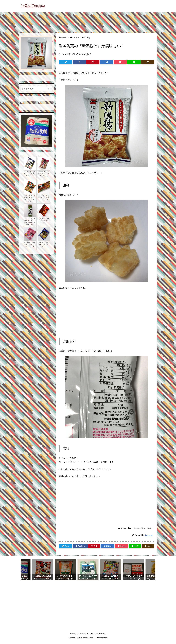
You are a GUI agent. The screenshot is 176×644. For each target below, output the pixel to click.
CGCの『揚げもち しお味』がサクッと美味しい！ (30, 174)
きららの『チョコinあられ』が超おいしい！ (43, 221)
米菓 (143, 528)
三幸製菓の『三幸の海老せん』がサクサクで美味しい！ (43, 175)
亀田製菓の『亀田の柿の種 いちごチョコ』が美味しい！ (30, 245)
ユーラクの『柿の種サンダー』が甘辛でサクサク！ (43, 197)
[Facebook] (79, 62)
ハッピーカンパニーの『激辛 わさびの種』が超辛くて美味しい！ (30, 222)
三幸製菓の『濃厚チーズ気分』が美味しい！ (43, 244)
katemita (149, 535)
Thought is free (102, 638)
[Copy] (148, 62)
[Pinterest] (93, 62)
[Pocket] (120, 62)
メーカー (76, 38)
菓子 (149, 528)
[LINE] (134, 62)
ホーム (64, 38)
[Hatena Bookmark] (106, 62)
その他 (88, 38)
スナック (135, 528)
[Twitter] (66, 62)
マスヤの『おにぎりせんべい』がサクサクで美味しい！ (30, 198)
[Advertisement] (88, 21)
